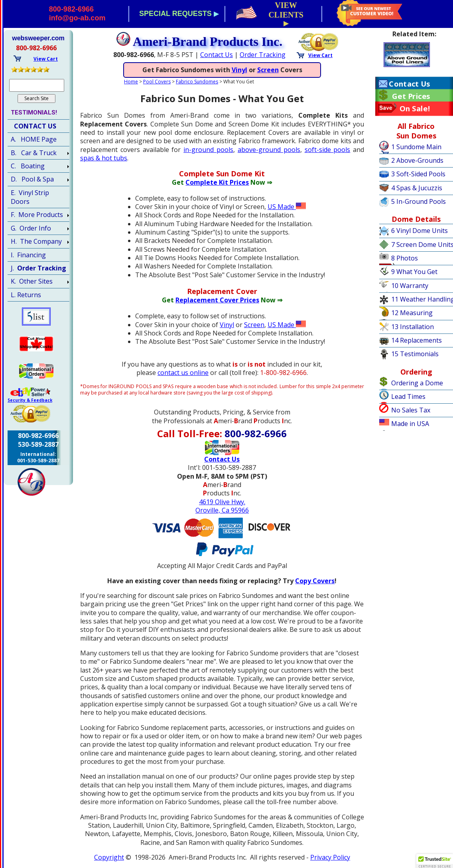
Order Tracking (263, 55)
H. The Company (36, 241)
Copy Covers (315, 581)
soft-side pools (328, 150)
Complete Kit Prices (217, 182)
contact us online (183, 373)
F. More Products (37, 215)
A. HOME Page (34, 139)
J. (38, 268)
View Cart (320, 55)
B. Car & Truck (34, 153)
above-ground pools (269, 150)
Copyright (109, 857)
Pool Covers (157, 82)
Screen (268, 70)
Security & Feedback (30, 400)
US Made (287, 207)
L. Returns (26, 295)
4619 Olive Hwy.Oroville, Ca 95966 (222, 506)
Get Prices (411, 96)
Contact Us (217, 55)
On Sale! (415, 108)
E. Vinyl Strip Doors (30, 197)
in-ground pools (208, 150)
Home (131, 82)
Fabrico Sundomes (197, 82)
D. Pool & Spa (32, 179)
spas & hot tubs (104, 158)
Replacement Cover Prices (217, 300)
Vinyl (239, 70)
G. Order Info (31, 228)
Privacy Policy (330, 857)
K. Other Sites (32, 281)
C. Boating (28, 166)
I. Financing (28, 255)
